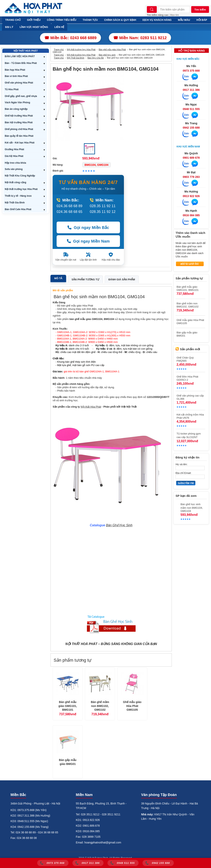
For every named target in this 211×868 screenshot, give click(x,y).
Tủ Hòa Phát (12, 89)
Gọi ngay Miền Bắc (88, 228)
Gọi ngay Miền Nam (88, 241)
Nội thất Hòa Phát (91, 407)
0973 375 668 (191, 71)
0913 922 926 (191, 196)
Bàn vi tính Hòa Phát (16, 76)
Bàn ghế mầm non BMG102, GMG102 (100, 706)
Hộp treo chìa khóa (15, 163)
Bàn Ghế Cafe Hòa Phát (18, 209)
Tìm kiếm (200, 10)
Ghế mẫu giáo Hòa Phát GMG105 (132, 706)
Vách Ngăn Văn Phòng (17, 102)
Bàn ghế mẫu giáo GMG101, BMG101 (68, 706)
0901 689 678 (191, 158)
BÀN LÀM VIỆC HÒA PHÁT (20, 56)
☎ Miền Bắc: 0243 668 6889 (70, 38)
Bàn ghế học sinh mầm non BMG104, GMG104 (192, 508)
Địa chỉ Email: (183, 473)
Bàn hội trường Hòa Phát (19, 122)
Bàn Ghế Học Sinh (119, 525)
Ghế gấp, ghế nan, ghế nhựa (21, 96)
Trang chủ (59, 49)
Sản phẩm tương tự (85, 279)
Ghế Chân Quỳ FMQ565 (185, 359)
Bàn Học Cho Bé (96, 58)
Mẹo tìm (175, 15)
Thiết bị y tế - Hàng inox (18, 196)
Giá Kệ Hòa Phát (14, 156)
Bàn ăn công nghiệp (16, 109)
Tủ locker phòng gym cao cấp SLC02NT (189, 435)
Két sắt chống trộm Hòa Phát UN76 (190, 416)
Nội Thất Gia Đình (15, 203)
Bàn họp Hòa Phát (15, 70)
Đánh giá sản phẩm (122, 279)
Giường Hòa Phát (14, 149)
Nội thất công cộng (15, 182)
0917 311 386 (191, 90)
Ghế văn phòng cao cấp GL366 (190, 397)
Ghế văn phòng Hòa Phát (19, 83)
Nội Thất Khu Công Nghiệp (20, 176)
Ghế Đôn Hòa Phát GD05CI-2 (187, 378)
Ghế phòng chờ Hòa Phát (19, 129)
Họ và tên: (182, 464)
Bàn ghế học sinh (107, 55)
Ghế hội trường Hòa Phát (19, 116)
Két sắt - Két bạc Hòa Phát (20, 143)
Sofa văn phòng (14, 169)
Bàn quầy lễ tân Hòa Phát (19, 136)
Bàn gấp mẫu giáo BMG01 (68, 762)
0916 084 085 (191, 215)
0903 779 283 (191, 177)
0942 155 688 (191, 128)
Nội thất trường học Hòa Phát (21, 189)
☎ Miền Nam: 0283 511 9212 (140, 38)
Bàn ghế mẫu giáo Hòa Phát (112, 49)
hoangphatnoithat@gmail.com (103, 842)
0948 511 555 (191, 109)
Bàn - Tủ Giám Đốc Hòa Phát (21, 63)
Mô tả (58, 278)
